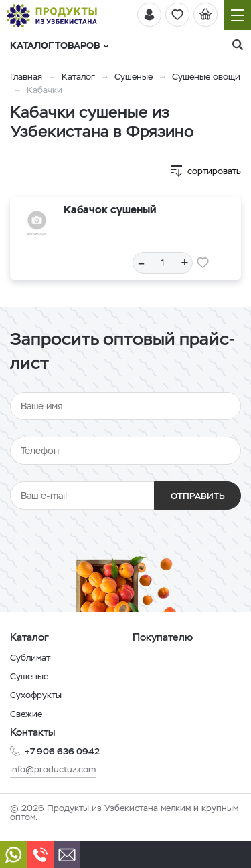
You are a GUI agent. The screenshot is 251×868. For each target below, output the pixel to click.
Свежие (26, 714)
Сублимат (30, 658)
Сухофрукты (36, 695)
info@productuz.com (53, 769)
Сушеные (134, 77)
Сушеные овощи (206, 77)
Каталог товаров (59, 45)
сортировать (214, 171)
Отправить (198, 496)
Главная (26, 77)
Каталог (78, 77)
